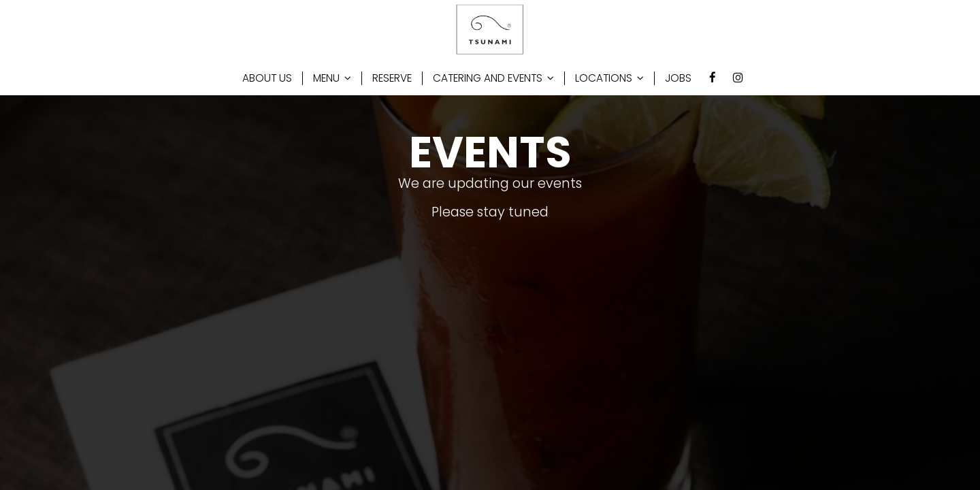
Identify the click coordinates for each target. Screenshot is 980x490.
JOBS (678, 78)
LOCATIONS (609, 78)
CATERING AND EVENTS (493, 78)
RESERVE (392, 78)
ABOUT (267, 78)
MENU (332, 78)
